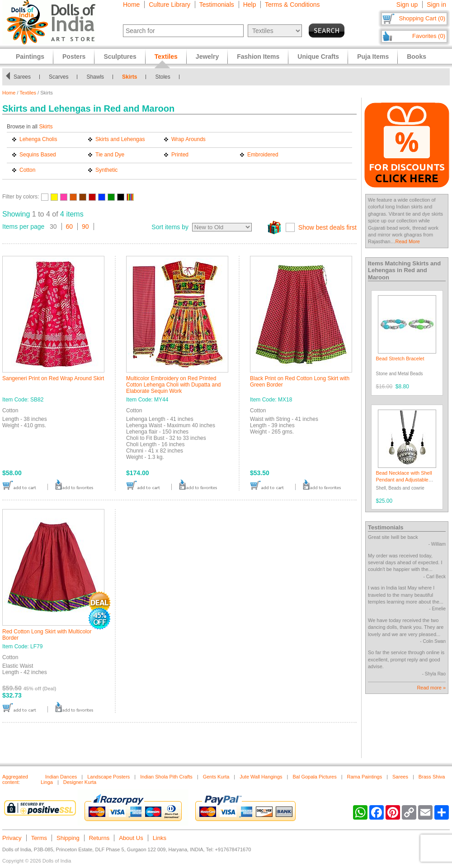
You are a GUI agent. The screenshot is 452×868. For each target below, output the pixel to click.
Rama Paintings (365, 777)
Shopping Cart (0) (422, 18)
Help (250, 5)
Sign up (407, 5)
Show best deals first (327, 227)
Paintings (30, 57)
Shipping (68, 838)
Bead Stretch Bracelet (400, 359)
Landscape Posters (108, 777)
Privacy (12, 838)
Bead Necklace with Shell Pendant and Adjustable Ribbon (404, 480)
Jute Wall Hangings (261, 777)
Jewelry (207, 57)
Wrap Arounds (188, 139)
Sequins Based (38, 155)
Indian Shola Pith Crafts (166, 777)
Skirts (134, 77)
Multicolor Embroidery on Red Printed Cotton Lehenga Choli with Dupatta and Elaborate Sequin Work (173, 385)
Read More (408, 241)
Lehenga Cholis (38, 139)
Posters (74, 57)
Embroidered (263, 155)
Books (417, 57)
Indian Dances (61, 777)
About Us (131, 838)
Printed (180, 155)
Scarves (63, 77)
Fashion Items (258, 57)
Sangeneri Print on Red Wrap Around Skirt (53, 378)
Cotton (27, 170)
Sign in (436, 5)
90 (85, 226)
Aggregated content (15, 779)
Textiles (28, 93)
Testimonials (217, 5)
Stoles (167, 77)
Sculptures (120, 57)
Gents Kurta (216, 777)
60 (70, 226)
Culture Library (169, 5)
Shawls (100, 77)
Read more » (431, 688)
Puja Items (373, 57)
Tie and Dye (110, 155)
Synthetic (106, 170)
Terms (39, 838)
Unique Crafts (318, 57)
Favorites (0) (429, 36)
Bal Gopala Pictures (314, 777)
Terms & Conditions (292, 5)
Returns (99, 838)
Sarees (27, 77)
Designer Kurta (80, 782)
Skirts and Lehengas (120, 139)
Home (131, 5)
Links (160, 838)
